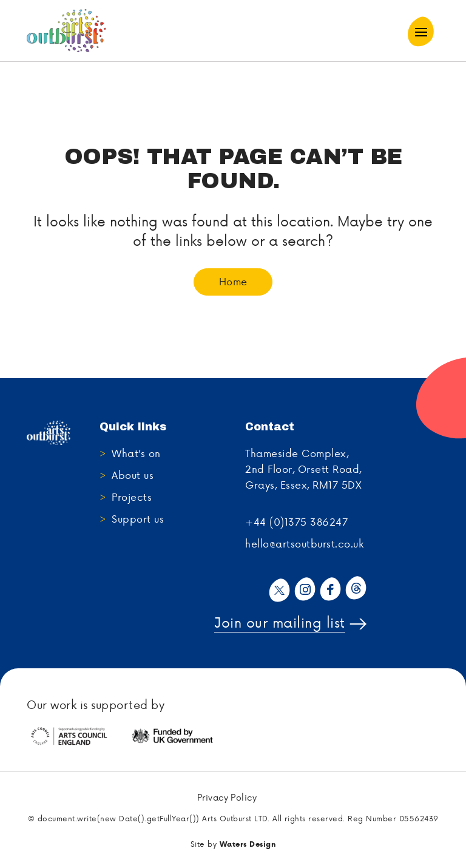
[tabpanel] (78, 736)
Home (233, 281)
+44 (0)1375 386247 (296, 521)
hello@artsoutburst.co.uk (304, 543)
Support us (138, 518)
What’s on (136, 453)
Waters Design (248, 844)
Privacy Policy (227, 798)
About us (133, 475)
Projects (132, 497)
